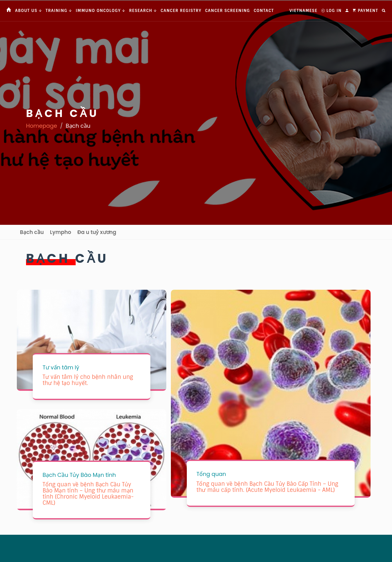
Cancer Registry (181, 11)
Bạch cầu (32, 232)
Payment (365, 11)
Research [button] (143, 11)
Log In (332, 11)
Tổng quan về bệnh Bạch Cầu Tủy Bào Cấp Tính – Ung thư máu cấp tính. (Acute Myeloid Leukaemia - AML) (268, 487)
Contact (264, 11)
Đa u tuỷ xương (97, 232)
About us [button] (28, 11)
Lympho (61, 232)
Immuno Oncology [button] (100, 11)
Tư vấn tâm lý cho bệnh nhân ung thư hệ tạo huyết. (88, 380)
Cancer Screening (228, 11)
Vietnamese (303, 11)
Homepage (41, 126)
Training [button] (59, 11)
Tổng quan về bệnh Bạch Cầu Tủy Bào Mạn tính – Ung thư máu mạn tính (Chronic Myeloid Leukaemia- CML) (88, 494)
